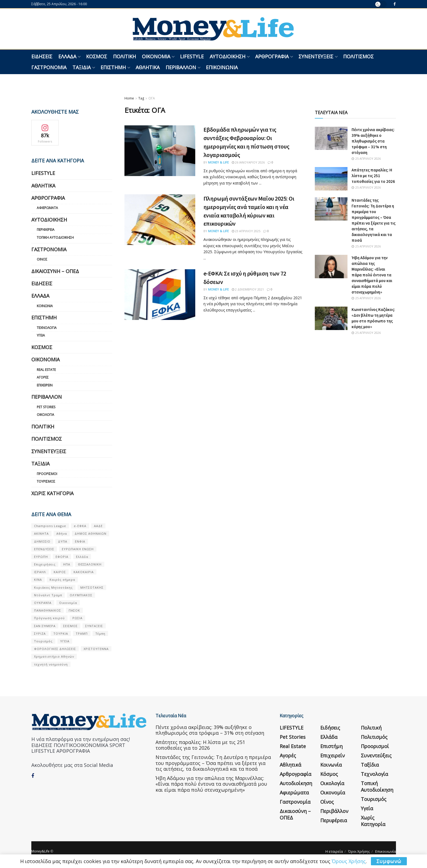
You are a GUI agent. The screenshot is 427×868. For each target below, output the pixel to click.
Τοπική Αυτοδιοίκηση (55, 238)
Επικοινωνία (222, 67)
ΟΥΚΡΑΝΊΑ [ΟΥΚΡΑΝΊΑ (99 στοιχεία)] (43, 603)
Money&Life (40, 851)
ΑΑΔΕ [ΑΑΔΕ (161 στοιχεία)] (98, 526)
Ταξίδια (82, 67)
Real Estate (46, 370)
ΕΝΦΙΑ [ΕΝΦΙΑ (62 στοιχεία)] (80, 541)
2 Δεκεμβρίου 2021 (248, 289)
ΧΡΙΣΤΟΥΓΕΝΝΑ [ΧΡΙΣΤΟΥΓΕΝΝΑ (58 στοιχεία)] (96, 649)
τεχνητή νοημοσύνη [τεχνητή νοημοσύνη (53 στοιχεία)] (51, 664)
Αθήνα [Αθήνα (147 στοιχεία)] (62, 533)
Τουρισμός (46, 481)
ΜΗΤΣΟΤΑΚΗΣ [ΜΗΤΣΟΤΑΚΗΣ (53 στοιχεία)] (92, 587)
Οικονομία (156, 56)
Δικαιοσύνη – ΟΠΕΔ (55, 271)
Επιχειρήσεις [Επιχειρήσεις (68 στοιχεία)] (45, 564)
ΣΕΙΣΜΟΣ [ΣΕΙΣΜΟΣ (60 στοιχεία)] (70, 626)
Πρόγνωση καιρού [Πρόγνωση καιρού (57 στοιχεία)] (49, 618)
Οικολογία (45, 415)
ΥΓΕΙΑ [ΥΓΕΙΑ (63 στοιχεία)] (65, 641)
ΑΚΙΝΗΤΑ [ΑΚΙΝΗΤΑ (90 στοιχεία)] (41, 533)
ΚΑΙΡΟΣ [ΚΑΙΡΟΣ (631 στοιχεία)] (60, 572)
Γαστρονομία (49, 67)
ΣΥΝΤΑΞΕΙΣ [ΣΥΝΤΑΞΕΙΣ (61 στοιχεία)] (94, 626)
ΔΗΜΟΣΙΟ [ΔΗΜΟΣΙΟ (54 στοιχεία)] (42, 541)
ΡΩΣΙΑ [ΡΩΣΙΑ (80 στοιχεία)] (77, 618)
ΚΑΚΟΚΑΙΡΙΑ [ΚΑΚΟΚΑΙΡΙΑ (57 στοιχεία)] (84, 572)
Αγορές (43, 377)
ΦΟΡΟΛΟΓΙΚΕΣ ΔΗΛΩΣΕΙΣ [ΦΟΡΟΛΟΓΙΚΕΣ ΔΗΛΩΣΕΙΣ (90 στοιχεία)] (55, 649)
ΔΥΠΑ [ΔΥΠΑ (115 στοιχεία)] (63, 541)
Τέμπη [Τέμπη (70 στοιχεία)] (100, 633)
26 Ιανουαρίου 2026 (248, 162)
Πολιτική (124, 56)
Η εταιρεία (334, 851)
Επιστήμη (113, 67)
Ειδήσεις (42, 56)
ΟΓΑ (152, 98)
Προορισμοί (47, 474)
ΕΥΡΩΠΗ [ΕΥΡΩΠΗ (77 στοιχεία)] (41, 557)
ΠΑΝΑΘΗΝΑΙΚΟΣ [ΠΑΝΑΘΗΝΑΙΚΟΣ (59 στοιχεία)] (48, 610)
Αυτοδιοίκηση (228, 56)
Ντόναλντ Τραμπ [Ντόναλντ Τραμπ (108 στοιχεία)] (48, 595)
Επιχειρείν (45, 385)
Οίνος (42, 259)
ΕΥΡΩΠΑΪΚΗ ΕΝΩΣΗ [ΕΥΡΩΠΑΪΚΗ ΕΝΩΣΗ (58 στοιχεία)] (78, 549)
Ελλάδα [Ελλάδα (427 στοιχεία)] (82, 557)
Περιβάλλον (181, 67)
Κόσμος (97, 56)
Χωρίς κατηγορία (52, 493)
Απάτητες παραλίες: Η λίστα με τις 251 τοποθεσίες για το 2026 (373, 176)
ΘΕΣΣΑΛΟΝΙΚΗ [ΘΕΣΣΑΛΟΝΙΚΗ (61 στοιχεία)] (90, 564)
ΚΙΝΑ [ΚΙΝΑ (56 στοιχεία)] (38, 580)
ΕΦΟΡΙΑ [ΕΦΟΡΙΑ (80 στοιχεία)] (62, 557)
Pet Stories (46, 407)
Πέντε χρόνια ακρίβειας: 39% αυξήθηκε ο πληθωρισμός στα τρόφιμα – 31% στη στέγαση (373, 141)
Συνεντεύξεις (316, 56)
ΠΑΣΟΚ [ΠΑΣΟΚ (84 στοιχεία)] (74, 610)
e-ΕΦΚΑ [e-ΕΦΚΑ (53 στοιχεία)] (80, 526)
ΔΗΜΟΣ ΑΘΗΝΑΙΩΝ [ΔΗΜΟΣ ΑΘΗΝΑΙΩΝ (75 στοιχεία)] (91, 533)
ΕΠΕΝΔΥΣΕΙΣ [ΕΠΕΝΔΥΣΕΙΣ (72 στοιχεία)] (44, 549)
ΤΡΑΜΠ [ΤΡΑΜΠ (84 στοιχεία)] (82, 633)
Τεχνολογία (47, 328)
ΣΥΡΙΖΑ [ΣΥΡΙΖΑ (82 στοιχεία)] (40, 633)
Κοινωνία (45, 306)
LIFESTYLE (192, 56)
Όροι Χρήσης (359, 851)
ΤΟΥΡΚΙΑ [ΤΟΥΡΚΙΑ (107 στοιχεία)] (61, 633)
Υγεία (41, 335)
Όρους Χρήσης (349, 861)
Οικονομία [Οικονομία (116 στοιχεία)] (68, 603)
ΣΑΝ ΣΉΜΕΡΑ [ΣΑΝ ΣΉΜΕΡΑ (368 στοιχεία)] (45, 626)
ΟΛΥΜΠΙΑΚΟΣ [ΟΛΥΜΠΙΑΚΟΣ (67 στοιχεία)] (81, 595)
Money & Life (218, 162)
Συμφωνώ (389, 861)
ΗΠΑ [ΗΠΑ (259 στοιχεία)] (67, 564)
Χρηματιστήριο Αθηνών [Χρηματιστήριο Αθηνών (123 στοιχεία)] (54, 656)
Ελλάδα (67, 56)
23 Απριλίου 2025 (246, 231)
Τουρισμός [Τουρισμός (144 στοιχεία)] (43, 641)
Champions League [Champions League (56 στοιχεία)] (50, 526)
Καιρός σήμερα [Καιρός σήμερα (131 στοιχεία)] (62, 580)
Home (129, 98)
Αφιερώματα (47, 208)
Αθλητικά (148, 67)
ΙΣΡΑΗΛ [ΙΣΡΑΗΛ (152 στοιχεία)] (40, 572)
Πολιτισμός (358, 56)
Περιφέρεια (46, 230)
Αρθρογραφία (272, 56)
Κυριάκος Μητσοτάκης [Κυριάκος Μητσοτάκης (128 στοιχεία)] (53, 587)
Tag (141, 98)
